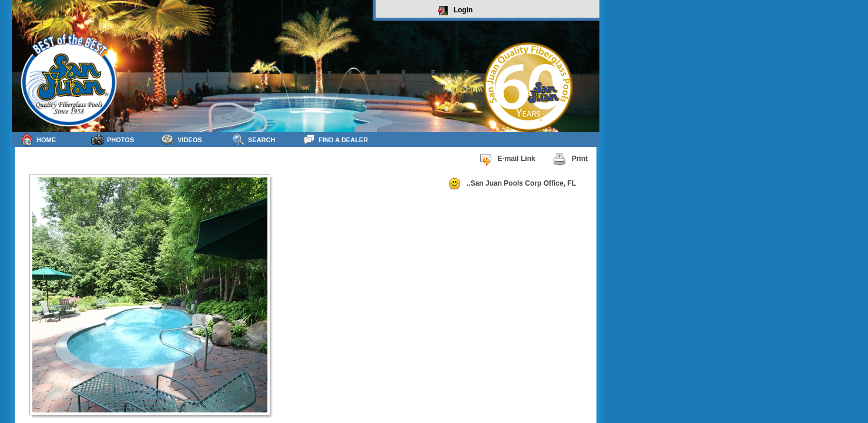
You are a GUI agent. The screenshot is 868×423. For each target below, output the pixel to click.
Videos (182, 140)
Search (254, 140)
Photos (113, 140)
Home (38, 140)
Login (456, 11)
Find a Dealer (335, 140)
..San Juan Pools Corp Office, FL (512, 184)
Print (570, 159)
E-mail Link (507, 159)
